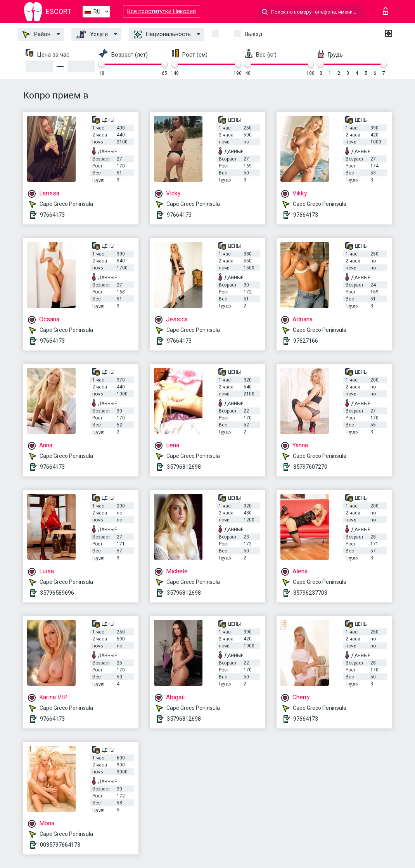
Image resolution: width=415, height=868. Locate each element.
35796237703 (310, 593)
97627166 (306, 341)
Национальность (162, 35)
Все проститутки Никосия (162, 11)
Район (36, 35)
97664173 (52, 215)
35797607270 (310, 467)
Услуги (92, 35)
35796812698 (184, 467)
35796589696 (57, 593)
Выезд (254, 34)
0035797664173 (60, 845)
